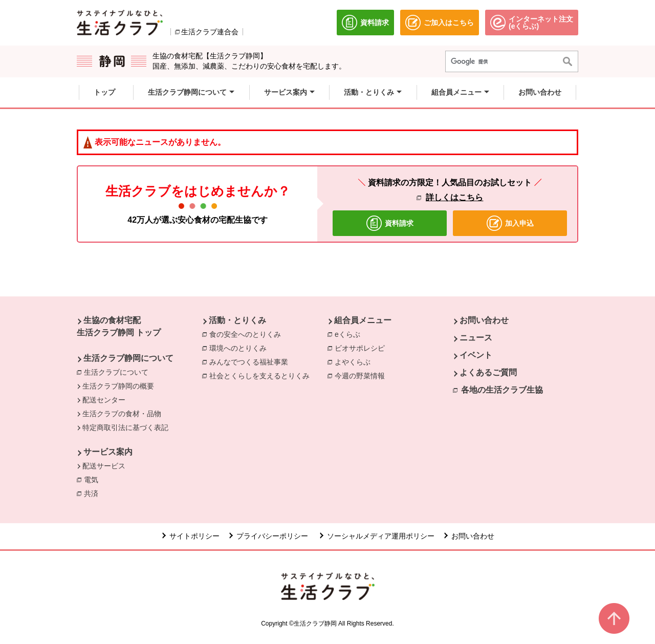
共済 (94, 493)
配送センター (104, 400)
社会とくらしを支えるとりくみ (262, 375)
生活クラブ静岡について (128, 358)
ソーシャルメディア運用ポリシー (381, 536)
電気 (94, 479)
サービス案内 (108, 452)
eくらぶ (350, 334)
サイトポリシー (194, 536)
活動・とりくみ (237, 320)
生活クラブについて (116, 372)
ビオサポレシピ (362, 348)
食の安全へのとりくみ (248, 334)
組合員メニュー (363, 320)
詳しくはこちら (454, 197)
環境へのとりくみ (241, 348)
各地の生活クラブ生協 (502, 390)
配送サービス (104, 466)
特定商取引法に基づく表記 (125, 427)
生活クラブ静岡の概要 (118, 386)
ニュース (476, 338)
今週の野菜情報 (362, 375)
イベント (476, 355)
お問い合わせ (484, 320)
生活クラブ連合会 (210, 32)
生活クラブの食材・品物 (122, 414)
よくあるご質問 (488, 372)
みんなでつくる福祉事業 (251, 361)
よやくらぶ (355, 361)
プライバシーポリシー (273, 536)
